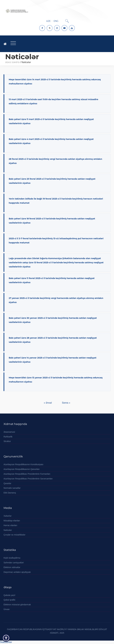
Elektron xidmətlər (12, 567)
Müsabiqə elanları (12, 521)
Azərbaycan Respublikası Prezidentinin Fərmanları (27, 474)
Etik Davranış (10, 493)
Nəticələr (8, 530)
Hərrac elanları (10, 525)
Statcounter (6, 642)
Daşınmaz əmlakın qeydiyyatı (17, 572)
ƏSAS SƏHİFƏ (12, 62)
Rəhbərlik (8, 437)
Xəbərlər (8, 516)
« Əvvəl (48, 403)
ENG (56, 21)
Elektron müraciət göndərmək (17, 605)
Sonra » (66, 403)
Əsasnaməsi (9, 432)
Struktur (7, 441)
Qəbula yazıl (9, 595)
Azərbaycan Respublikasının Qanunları (22, 469)
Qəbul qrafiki (9, 600)
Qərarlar (7, 483)
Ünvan (7, 609)
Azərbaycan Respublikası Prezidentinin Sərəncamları (28, 479)
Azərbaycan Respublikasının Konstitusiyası (23, 464)
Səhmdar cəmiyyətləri (14, 563)
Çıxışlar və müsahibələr (14, 535)
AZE (48, 21)
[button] (6, 638)
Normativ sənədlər (12, 488)
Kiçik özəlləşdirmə (12, 558)
